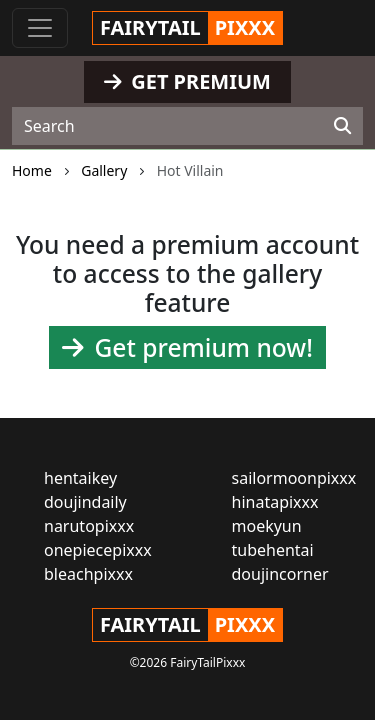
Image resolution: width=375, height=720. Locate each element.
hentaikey (80, 478)
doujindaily (85, 502)
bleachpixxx (88, 574)
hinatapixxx (275, 502)
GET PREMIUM (187, 81)
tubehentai (273, 550)
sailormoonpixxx (294, 478)
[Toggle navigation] (40, 28)
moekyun (267, 526)
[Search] (342, 126)
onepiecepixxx (98, 550)
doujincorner (280, 574)
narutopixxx (89, 526)
